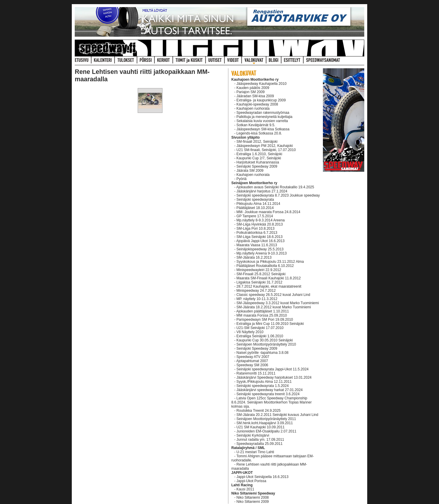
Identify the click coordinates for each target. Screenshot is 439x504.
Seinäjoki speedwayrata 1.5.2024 (262, 386)
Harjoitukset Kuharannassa (258, 162)
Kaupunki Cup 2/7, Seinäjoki (259, 158)
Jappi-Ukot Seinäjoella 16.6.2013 (262, 477)
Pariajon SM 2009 (250, 92)
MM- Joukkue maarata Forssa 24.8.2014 (268, 212)
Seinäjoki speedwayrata (255, 200)
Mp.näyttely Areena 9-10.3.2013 (261, 253)
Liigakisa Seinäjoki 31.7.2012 (259, 282)
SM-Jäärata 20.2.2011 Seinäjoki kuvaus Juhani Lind (277, 415)
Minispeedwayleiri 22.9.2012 (259, 270)
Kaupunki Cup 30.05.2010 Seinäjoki (265, 340)
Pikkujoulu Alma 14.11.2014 (258, 204)
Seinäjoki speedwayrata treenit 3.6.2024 (268, 394)
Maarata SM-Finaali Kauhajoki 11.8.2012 (268, 278)
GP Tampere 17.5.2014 (255, 216)
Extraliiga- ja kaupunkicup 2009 (261, 100)
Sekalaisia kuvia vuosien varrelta (262, 121)
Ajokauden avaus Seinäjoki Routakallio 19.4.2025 (275, 187)
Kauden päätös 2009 (253, 88)
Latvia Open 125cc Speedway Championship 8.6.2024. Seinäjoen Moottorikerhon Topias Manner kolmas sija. (271, 402)
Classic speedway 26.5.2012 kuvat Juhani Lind (273, 295)
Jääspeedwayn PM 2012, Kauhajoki (265, 146)
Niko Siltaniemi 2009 (252, 502)
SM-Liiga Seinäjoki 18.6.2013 (259, 237)
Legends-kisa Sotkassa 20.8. (259, 133)
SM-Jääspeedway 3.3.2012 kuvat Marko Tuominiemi (278, 303)
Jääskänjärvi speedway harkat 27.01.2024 (269, 390)
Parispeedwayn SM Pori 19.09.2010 (265, 320)
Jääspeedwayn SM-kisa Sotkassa (263, 129)
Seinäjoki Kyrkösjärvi (253, 435)
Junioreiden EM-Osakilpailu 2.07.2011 (266, 431)
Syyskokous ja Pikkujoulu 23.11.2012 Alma (270, 262)
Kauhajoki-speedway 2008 (257, 104)
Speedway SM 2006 (252, 365)
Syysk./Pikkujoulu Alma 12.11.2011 (264, 382)
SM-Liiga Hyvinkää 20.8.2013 (260, 224)
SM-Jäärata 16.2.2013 (254, 257)
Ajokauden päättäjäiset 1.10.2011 (263, 311)
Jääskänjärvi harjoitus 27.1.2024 (262, 191)
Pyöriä (241, 179)
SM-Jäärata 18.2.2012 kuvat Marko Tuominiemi (274, 307)
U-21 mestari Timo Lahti (255, 452)
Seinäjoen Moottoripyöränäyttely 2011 (266, 419)
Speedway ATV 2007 (253, 357)
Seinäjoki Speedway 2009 (257, 166)
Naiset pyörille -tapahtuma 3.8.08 (262, 353)
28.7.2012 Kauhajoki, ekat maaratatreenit (269, 286)
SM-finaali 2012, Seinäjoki (257, 142)
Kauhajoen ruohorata (253, 108)
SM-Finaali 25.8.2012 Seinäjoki (261, 274)
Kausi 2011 (245, 489)
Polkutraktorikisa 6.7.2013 (257, 233)
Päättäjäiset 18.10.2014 (255, 208)
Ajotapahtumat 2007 (252, 361)
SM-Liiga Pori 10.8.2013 (255, 228)
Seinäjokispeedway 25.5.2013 (260, 249)
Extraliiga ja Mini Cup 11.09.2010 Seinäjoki (270, 324)
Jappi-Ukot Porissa (251, 481)
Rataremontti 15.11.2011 (256, 373)
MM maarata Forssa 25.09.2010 (262, 315)
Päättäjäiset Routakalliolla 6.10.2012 (265, 266)
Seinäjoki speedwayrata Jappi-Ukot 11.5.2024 (272, 369)
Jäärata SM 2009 (250, 171)
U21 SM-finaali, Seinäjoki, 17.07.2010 (266, 150)
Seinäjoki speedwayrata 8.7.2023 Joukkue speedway (278, 195)
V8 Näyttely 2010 (250, 332)
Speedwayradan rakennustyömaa (263, 113)
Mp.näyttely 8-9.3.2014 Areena (260, 220)
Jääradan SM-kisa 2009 (255, 96)
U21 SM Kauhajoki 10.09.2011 (260, 427)
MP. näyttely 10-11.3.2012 (257, 299)
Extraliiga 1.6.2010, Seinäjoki (259, 154)
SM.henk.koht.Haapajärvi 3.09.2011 (265, 423)
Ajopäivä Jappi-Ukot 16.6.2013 (260, 241)
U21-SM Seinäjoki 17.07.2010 (260, 328)
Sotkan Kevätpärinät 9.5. (256, 125)
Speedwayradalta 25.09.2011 (259, 444)
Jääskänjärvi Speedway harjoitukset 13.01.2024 (274, 377)
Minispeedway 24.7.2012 (256, 291)
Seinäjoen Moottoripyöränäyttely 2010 (266, 344)
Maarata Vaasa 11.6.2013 (257, 245)
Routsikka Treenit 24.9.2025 (258, 411)
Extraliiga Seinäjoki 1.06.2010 (260, 336)
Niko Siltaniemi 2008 (252, 497)
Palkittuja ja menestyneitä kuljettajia (264, 117)
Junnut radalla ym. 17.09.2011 (260, 440)
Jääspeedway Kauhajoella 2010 (261, 84)
